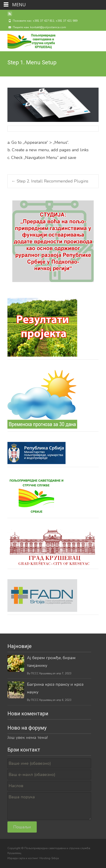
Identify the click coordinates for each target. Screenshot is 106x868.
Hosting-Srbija (49, 858)
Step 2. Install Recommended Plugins (50, 181)
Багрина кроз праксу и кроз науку (55, 688)
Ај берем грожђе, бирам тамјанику (51, 661)
